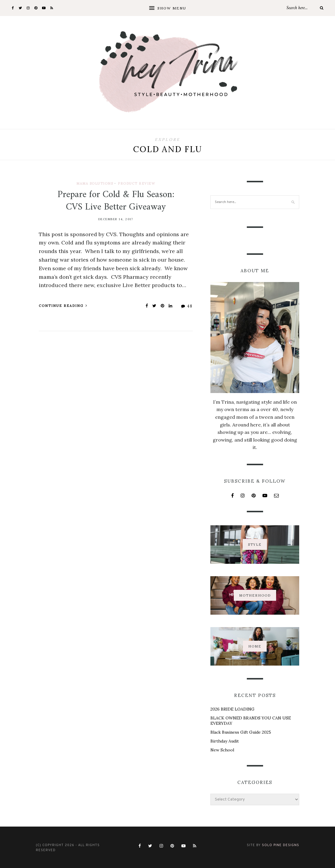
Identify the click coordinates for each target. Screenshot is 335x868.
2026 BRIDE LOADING (232, 709)
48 (187, 306)
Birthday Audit (225, 741)
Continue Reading (63, 306)
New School (222, 750)
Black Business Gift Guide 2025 (241, 732)
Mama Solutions (95, 183)
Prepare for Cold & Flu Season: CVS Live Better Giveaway (116, 201)
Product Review (136, 183)
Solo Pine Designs (281, 845)
